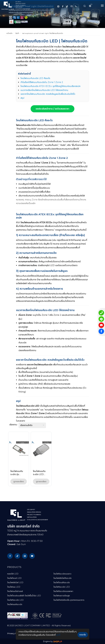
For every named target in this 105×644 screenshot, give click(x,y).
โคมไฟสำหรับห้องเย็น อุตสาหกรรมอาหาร (69, 600)
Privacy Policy (14, 633)
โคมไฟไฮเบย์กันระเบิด (62, 582)
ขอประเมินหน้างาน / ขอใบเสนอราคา (52, 109)
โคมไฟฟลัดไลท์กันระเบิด (62, 578)
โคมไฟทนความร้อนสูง (62, 596)
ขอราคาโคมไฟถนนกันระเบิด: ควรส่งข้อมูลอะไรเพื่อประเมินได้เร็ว (48, 94)
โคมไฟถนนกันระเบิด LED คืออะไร (35, 78)
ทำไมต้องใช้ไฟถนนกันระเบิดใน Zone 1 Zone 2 (42, 82)
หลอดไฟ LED (13, 574)
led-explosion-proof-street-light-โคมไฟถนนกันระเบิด (43, 33)
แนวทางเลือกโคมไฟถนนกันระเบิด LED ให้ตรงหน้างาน (44, 90)
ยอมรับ (83, 635)
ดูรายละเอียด (19, 481)
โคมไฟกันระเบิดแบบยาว (62, 574)
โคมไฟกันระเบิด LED (15, 600)
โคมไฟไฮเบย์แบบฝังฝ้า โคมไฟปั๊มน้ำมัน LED (24, 596)
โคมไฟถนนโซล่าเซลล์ (15, 591)
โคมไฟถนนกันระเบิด (15, 604)
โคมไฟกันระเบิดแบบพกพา (63, 591)
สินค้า (17, 33)
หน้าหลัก (10, 33)
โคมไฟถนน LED (14, 587)
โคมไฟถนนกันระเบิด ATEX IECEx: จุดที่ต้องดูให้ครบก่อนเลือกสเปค (50, 86)
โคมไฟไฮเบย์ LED (14, 578)
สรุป (22, 98)
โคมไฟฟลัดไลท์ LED (15, 582)
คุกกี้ (58, 635)
